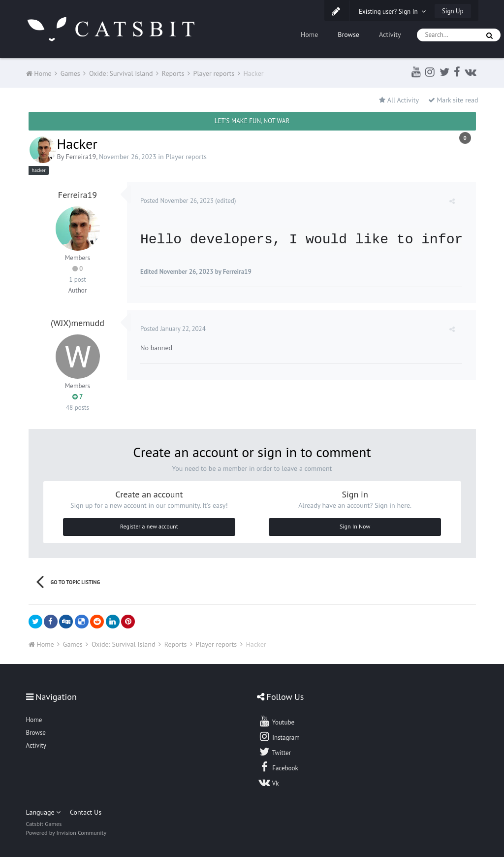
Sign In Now (355, 526)
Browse (348, 34)
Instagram (279, 736)
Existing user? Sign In (392, 12)
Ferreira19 (81, 157)
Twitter (275, 752)
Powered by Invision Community (66, 833)
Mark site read (453, 100)
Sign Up (453, 11)
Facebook (278, 767)
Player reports (186, 157)
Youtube (276, 721)
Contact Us (86, 812)
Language (44, 812)
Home (309, 34)
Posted (178, 201)
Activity (390, 34)
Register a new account (149, 526)
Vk (269, 782)
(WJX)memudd (78, 323)
